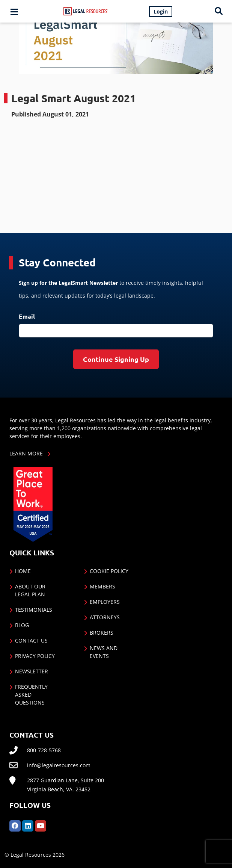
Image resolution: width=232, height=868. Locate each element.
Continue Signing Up (116, 359)
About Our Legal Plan (30, 590)
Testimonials (34, 610)
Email (27, 316)
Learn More (26, 453)
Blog (22, 625)
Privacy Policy (35, 656)
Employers (105, 602)
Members (102, 586)
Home (23, 571)
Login (161, 11)
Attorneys (105, 617)
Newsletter (32, 671)
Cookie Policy (109, 571)
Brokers (102, 633)
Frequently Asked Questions (31, 695)
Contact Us (31, 640)
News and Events (104, 652)
